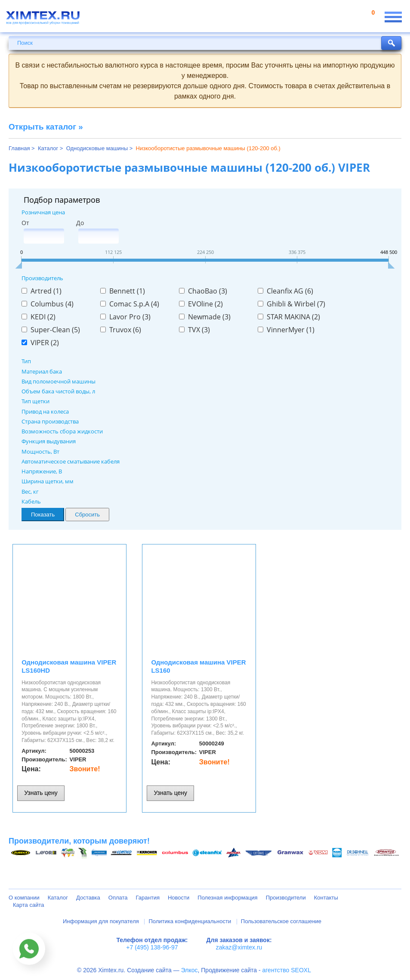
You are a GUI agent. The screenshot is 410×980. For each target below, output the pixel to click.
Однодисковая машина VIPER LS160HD (69, 666)
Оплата (118, 898)
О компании (24, 898)
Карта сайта (28, 905)
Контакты (326, 898)
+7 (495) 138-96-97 (152, 947)
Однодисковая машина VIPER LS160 (198, 666)
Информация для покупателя (101, 921)
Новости (179, 898)
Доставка (88, 898)
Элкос (190, 970)
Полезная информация (227, 898)
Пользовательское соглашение (281, 921)
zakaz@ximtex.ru (239, 947)
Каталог (58, 898)
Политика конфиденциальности (190, 921)
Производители (286, 898)
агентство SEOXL (287, 970)
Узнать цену (41, 793)
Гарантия (148, 898)
